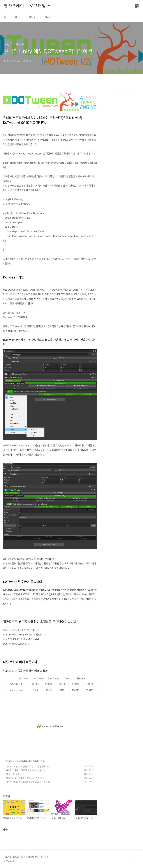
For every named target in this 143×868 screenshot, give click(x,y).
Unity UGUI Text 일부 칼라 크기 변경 (23, 778)
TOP (137, 858)
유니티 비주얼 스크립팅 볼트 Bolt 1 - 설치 (25, 770)
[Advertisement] (50, 726)
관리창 (48, 17)
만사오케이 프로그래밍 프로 (29, 6)
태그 (17, 17)
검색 (130, 6)
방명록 (32, 17)
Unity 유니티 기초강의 (17, 761)
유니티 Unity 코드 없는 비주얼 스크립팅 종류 (26, 766)
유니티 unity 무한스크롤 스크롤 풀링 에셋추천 (27, 782)
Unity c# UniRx (13, 774)
